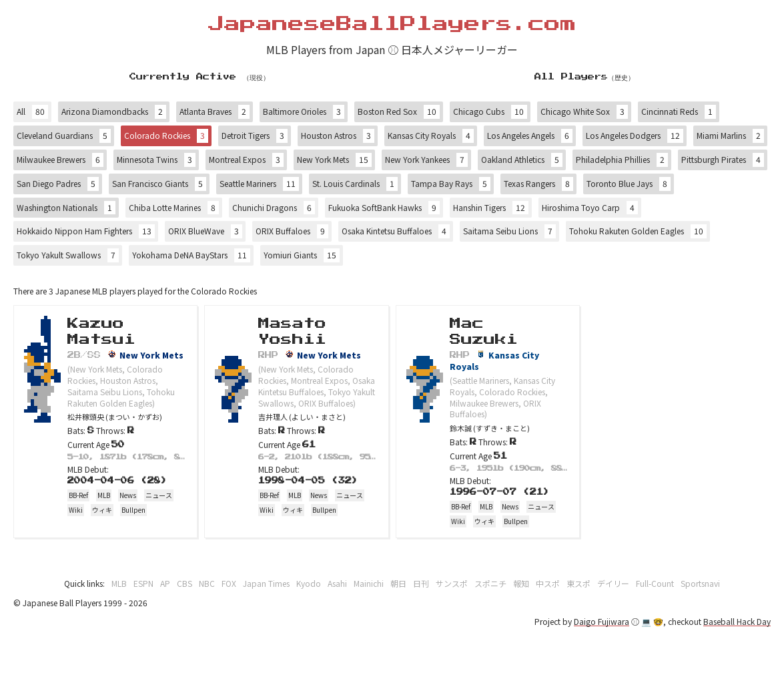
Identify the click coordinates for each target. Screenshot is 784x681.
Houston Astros (338, 136)
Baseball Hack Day (737, 621)
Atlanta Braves (215, 112)
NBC (207, 583)
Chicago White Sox (584, 112)
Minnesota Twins (156, 160)
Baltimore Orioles (304, 112)
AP (165, 583)
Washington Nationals (66, 208)
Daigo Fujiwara (602, 621)
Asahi (337, 583)
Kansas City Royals (431, 136)
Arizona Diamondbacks (114, 112)
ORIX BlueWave (205, 231)
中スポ (548, 583)
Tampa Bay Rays (451, 184)
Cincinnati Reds (679, 112)
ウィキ (102, 510)
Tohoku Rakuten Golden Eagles (638, 231)
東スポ (578, 583)
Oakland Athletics (522, 160)
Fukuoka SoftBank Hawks (384, 208)
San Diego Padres (58, 184)
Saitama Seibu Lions (509, 231)
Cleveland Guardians (64, 136)
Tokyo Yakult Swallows (68, 255)
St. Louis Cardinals (355, 184)
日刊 (421, 583)
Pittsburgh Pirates (723, 160)
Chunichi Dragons (274, 208)
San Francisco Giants (159, 184)
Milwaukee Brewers (60, 160)
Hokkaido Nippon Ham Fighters (86, 231)
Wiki (76, 510)
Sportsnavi (700, 583)
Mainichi (369, 583)
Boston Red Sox (399, 112)
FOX (229, 583)
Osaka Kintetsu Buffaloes (396, 231)
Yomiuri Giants (302, 255)
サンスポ (452, 583)
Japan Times (266, 583)
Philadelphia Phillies (622, 160)
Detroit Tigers (255, 136)
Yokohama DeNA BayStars (191, 255)
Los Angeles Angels (530, 136)
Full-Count (655, 583)
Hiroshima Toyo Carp (590, 208)
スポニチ (490, 583)
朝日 (398, 583)
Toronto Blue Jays (629, 184)
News (128, 495)
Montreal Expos (246, 160)
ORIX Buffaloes (292, 231)
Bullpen (133, 510)
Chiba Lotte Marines (174, 208)
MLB (104, 495)
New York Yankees (426, 160)
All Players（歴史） (584, 77)
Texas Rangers (538, 184)
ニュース (159, 495)
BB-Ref (78, 495)
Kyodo (309, 583)
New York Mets (334, 160)
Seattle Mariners (259, 184)
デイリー (613, 583)
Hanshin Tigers (491, 208)
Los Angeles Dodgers (635, 136)
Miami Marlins (730, 136)
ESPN (143, 583)
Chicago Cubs (490, 112)
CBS (184, 583)
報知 (521, 583)
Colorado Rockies (166, 136)
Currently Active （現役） (200, 77)
